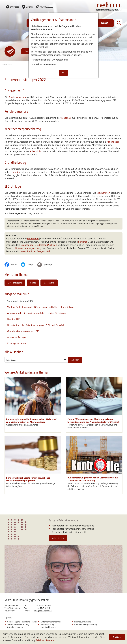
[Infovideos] (13, 7)
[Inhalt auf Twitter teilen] (29, 265)
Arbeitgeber (113, 142)
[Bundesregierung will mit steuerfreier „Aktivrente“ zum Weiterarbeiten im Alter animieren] (33, 405)
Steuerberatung (48, 625)
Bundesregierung (18, 97)
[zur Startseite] (109, 7)
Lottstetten (33, 238)
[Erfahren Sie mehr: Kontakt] (10, 51)
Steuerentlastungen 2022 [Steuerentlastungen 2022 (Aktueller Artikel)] (20, 301)
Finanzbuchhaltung (83, 622)
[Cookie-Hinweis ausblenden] (117, 637)
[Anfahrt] (27, 7)
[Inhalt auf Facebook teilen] (13, 265)
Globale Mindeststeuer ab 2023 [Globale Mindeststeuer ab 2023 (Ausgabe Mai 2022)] (23, 331)
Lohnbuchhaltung (49, 627)
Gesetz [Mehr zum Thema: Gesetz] (33, 283)
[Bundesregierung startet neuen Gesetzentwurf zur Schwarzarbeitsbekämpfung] (94, 465)
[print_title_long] (47, 265)
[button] (44, 7)
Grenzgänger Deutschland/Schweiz (39, 245)
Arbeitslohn (36, 151)
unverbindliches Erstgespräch (35, 251)
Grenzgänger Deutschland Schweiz (22, 622)
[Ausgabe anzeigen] (75, 360)
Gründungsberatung (16, 627)
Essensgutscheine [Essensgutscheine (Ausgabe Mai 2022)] (17, 343)
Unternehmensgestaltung (85, 625)
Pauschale (66, 118)
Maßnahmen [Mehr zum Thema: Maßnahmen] (49, 283)
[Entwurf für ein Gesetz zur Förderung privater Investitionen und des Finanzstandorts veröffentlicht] (94, 405)
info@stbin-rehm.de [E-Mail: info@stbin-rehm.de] (43, 611)
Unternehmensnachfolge (52, 622)
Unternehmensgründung (28, 248)
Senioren (83, 242)
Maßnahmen (103, 193)
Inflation (16, 172)
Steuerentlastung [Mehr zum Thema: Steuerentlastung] (15, 283)
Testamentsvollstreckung (18, 625)
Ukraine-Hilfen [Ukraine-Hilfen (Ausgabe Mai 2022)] (15, 319)
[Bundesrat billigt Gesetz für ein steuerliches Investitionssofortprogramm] (33, 465)
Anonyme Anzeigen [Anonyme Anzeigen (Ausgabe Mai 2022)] (17, 337)
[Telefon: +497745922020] (44, 606)
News (105, 23)
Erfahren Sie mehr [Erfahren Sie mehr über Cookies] (45, 640)
